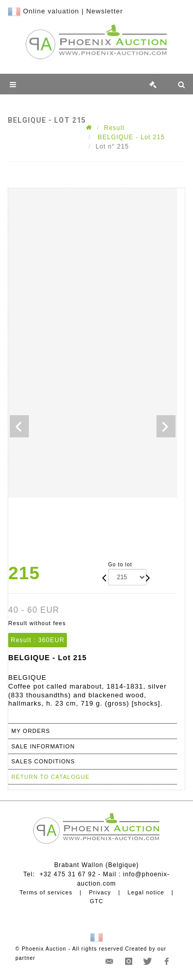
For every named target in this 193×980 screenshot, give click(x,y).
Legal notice (146, 892)
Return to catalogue (50, 777)
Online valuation (51, 11)
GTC (96, 901)
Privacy (100, 892)
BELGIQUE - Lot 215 (130, 137)
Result (114, 128)
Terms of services (46, 892)
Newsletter (104, 11)
